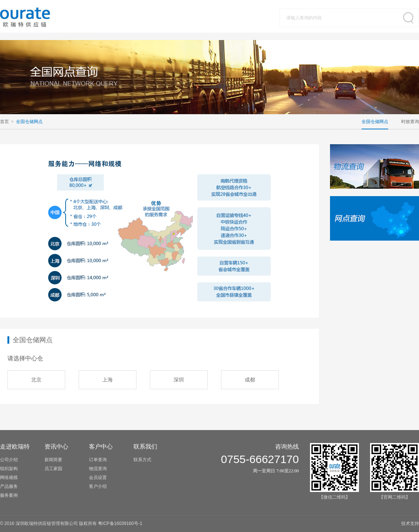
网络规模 (9, 478)
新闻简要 (53, 460)
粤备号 (120, 523)
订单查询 (98, 460)
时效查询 (410, 122)
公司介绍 (9, 460)
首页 (4, 122)
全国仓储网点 (29, 122)
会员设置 (98, 478)
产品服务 (9, 486)
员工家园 (53, 469)
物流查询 (98, 469)
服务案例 (9, 495)
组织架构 (9, 469)
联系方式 (142, 460)
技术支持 (410, 523)
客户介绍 (98, 486)
